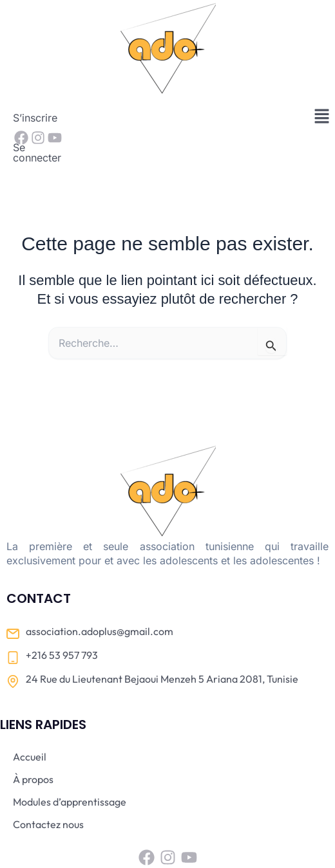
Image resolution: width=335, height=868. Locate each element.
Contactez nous (48, 784)
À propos (33, 739)
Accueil (30, 717)
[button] (322, 117)
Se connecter (102, 118)
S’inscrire (35, 118)
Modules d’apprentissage (70, 762)
